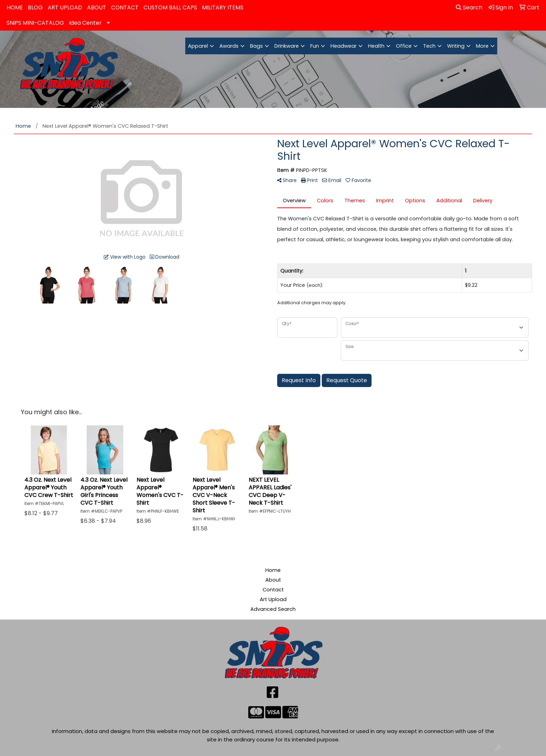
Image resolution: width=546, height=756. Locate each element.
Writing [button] (456, 46)
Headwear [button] (344, 46)
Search (469, 7)
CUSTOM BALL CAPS (170, 7)
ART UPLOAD (65, 7)
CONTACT (125, 7)
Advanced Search (273, 609)
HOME (15, 7)
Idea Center (85, 23)
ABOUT (97, 7)
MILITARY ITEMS (223, 7)
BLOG (35, 7)
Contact (273, 590)
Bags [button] (256, 46)
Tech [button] (429, 46)
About (273, 580)
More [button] (482, 46)
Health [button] (376, 46)
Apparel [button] (198, 46)
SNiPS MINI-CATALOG (35, 23)
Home (273, 570)
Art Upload (273, 599)
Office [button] (404, 46)
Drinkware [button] (287, 46)
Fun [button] (315, 46)
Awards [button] (229, 46)
